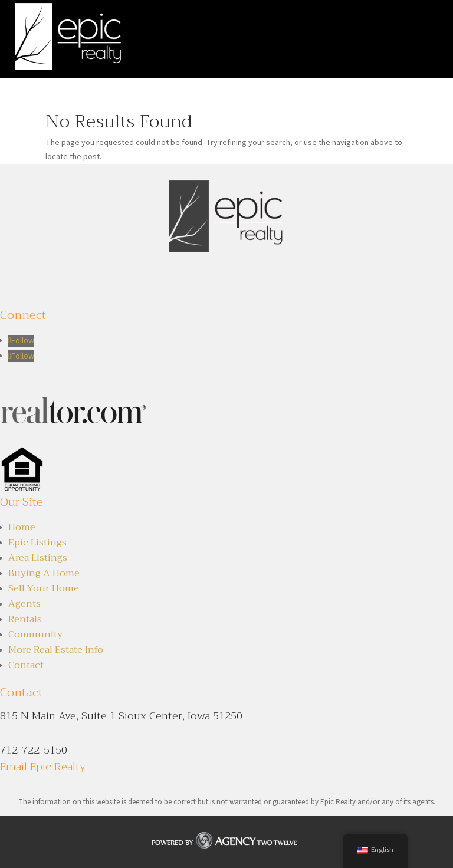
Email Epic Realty (43, 767)
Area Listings (38, 558)
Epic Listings (37, 542)
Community (35, 634)
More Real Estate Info (56, 650)
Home (22, 527)
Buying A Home (44, 573)
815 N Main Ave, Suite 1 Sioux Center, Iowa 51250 (121, 716)
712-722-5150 (34, 750)
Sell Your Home (44, 588)
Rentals (25, 619)
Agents (24, 604)
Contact (26, 665)
